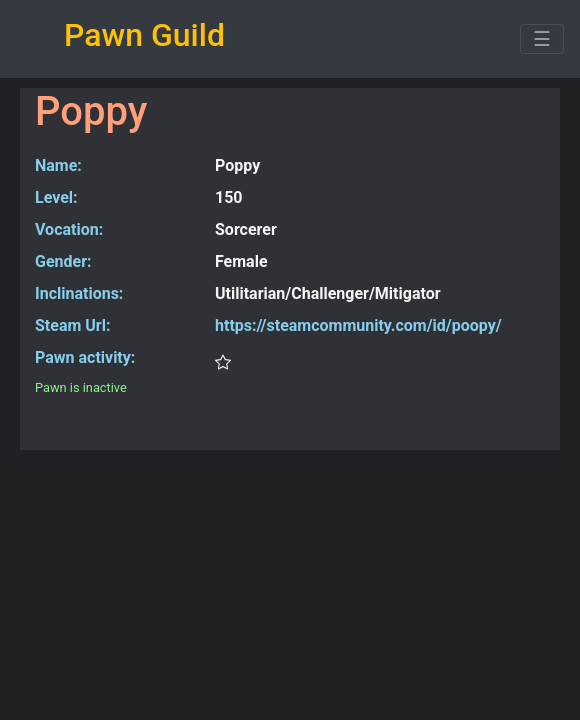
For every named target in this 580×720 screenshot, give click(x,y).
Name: (58, 165)
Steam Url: (72, 325)
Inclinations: (79, 293)
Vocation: (69, 229)
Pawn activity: (85, 357)
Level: (56, 197)
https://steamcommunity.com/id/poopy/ (358, 325)
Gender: (63, 261)
